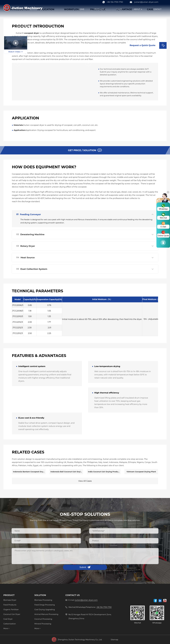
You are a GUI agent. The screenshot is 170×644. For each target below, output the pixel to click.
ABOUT (138, 9)
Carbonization (10, 624)
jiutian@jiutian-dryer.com (146, 2)
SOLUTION (40, 595)
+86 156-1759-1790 (115, 2)
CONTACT (157, 9)
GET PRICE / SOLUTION (85, 150)
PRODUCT (9, 595)
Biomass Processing (43, 600)
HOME (81, 9)
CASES (119, 9)
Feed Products (10, 605)
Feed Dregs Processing (45, 605)
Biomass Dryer (10, 600)
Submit (83, 567)
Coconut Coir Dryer (12, 614)
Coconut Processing (43, 619)
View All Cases (85, 481)
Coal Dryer (8, 619)
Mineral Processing (43, 624)
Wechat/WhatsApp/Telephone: (90, 607)
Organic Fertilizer (11, 609)
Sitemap (114, 640)
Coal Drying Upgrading (45, 609)
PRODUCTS (100, 9)
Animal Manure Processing (46, 614)
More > (6, 628)
